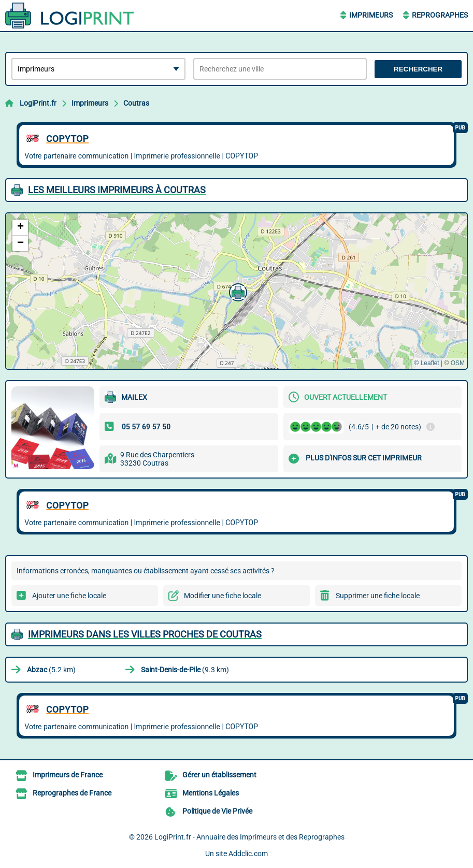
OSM (458, 363)
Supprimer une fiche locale (378, 596)
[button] (237, 291)
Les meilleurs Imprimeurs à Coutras (117, 190)
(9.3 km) (185, 670)
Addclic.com (248, 853)
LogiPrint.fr (38, 103)
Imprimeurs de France (68, 775)
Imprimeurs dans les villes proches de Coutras (145, 634)
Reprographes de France (72, 793)
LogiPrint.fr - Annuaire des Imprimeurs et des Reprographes (249, 837)
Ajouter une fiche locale (69, 596)
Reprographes (440, 15)
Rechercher (418, 69)
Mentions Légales (211, 793)
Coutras (136, 103)
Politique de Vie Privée (217, 811)
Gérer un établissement (219, 775)
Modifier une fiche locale (223, 596)
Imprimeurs (371, 15)
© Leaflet (426, 363)
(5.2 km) (51, 670)
